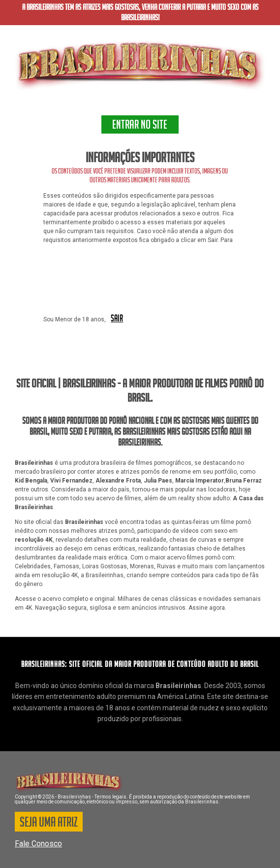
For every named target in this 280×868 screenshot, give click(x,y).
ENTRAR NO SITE (140, 126)
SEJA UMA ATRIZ (49, 824)
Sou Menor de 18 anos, (75, 319)
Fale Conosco (38, 844)
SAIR (117, 319)
